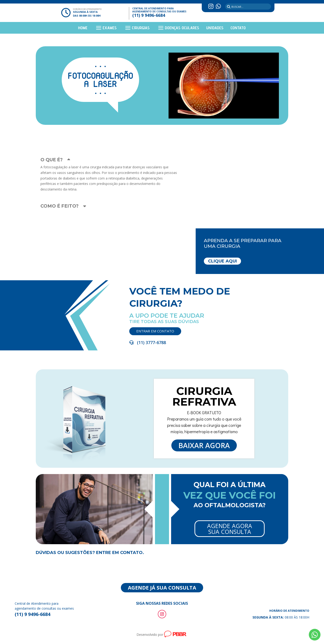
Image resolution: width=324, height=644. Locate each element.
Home (83, 28)
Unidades (215, 28)
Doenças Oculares (182, 28)
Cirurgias (141, 28)
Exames (110, 28)
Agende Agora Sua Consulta (199, 520)
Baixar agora (185, 433)
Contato (238, 28)
